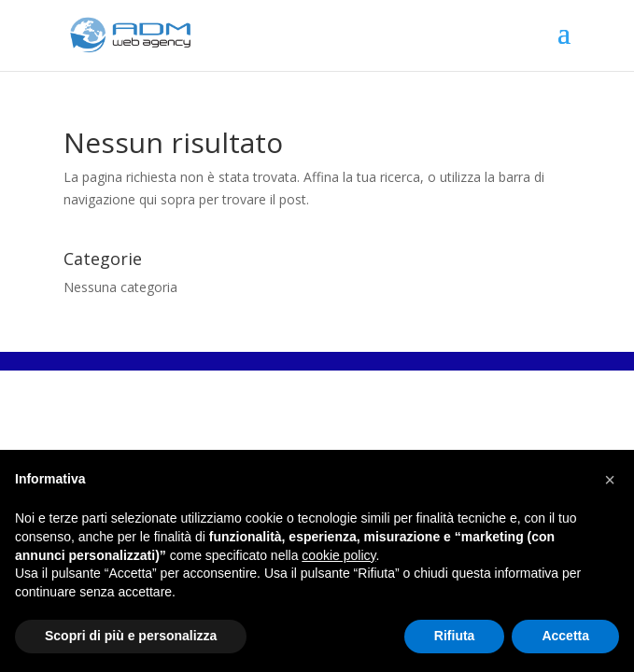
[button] (610, 480)
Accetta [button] (565, 636)
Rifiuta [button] (455, 636)
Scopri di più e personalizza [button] (131, 636)
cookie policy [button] (338, 555)
